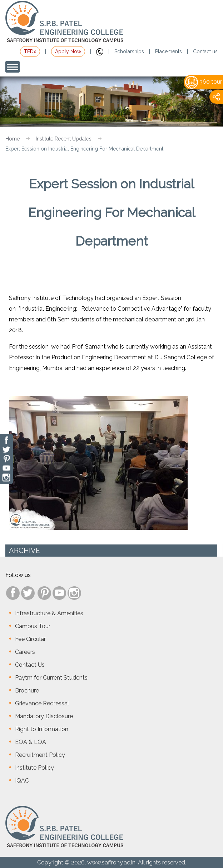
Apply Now (68, 51)
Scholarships (129, 51)
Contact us (205, 51)
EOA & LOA (31, 742)
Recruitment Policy (40, 755)
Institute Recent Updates (64, 139)
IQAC (22, 781)
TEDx (30, 51)
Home (13, 139)
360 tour (204, 82)
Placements (169, 51)
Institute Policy (34, 768)
